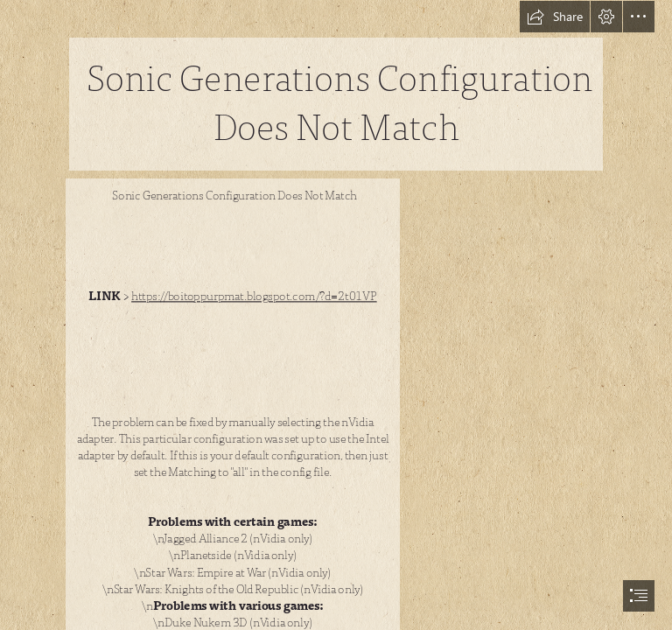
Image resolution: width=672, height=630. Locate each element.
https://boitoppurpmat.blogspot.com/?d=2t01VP (254, 297)
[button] (555, 17)
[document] (336, 315)
